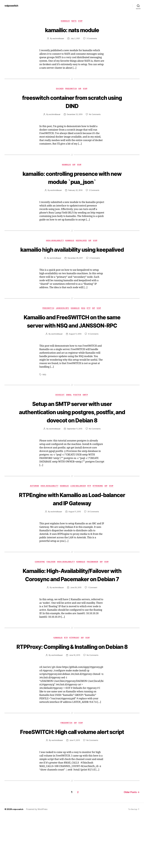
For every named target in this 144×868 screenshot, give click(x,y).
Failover (50, 581)
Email (69, 413)
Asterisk (32, 505)
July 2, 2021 (75, 39)
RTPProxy (75, 674)
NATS (74, 21)
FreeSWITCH (71, 89)
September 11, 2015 (75, 447)
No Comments (95, 115)
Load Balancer (78, 505)
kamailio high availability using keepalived (72, 255)
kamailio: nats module (72, 30)
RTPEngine (100, 505)
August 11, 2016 (75, 352)
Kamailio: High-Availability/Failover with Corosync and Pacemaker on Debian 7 (72, 602)
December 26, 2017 (75, 268)
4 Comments (95, 268)
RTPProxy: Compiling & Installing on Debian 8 (72, 687)
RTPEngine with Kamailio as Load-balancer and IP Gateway (72, 518)
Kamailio (65, 21)
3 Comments (92, 39)
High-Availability (54, 242)
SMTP (87, 413)
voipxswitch (12, 6)
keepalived (82, 242)
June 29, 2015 (76, 623)
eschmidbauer (58, 39)
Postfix (78, 413)
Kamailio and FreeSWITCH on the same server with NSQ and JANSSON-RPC (72, 335)
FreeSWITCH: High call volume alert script (72, 780)
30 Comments (94, 531)
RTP (90, 318)
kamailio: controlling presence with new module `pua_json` (72, 178)
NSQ (84, 318)
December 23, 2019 (75, 115)
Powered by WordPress (38, 862)
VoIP (81, 21)
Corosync (38, 581)
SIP (81, 89)
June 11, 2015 (75, 793)
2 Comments (95, 191)
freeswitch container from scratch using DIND (72, 102)
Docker (59, 89)
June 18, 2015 (75, 700)
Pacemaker (94, 581)
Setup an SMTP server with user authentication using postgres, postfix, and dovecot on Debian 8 (72, 430)
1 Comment (93, 623)
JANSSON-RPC (61, 318)
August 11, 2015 (75, 531)
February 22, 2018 (75, 191)
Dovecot (59, 413)
